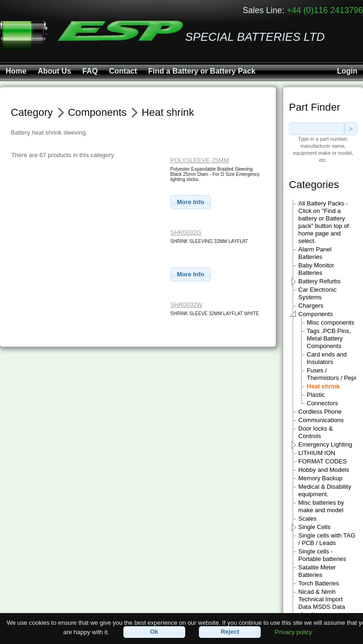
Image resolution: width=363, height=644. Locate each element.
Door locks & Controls (316, 432)
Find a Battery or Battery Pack (202, 71)
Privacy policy (293, 632)
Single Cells (314, 527)
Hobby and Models (324, 470)
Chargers (311, 306)
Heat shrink (323, 386)
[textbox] (317, 129)
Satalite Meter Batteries (317, 571)
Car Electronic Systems (318, 293)
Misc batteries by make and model (321, 506)
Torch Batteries (319, 583)
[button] (191, 202)
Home (16, 71)
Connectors (322, 403)
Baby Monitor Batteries (316, 269)
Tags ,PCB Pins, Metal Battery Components (329, 338)
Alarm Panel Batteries (315, 253)
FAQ (90, 71)
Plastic (316, 395)
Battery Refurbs (319, 281)
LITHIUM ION (317, 453)
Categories (314, 185)
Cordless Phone (320, 412)
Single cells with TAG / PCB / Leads (327, 539)
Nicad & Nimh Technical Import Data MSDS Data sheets (322, 603)
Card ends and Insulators (327, 358)
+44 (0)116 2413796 (325, 10)
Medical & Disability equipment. (325, 490)
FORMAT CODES (323, 461)
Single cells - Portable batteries (322, 555)
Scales (307, 519)
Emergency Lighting (325, 444)
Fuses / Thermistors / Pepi (331, 374)
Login (347, 71)
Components (316, 314)
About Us (54, 71)
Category (32, 112)
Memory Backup (320, 478)
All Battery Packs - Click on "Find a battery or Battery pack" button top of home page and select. (324, 222)
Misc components (330, 322)
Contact (123, 71)
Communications (321, 420)
